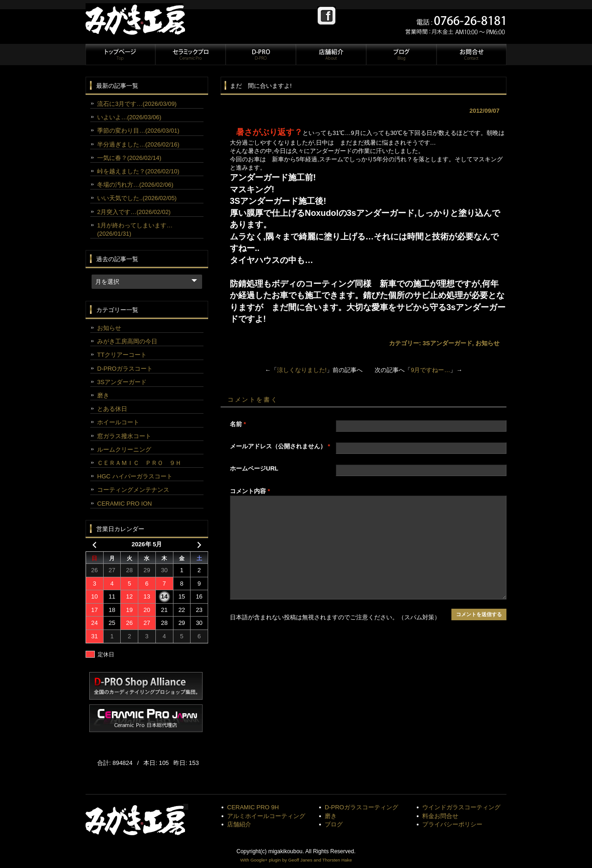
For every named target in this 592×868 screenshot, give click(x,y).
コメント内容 (250, 491)
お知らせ (487, 343)
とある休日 (112, 409)
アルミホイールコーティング (266, 816)
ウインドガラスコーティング (461, 807)
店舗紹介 (331, 55)
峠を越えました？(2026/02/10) (138, 171)
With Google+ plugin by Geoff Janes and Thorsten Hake (296, 860)
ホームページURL (254, 468)
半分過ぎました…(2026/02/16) (138, 144)
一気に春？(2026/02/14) (129, 158)
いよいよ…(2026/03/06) (129, 117)
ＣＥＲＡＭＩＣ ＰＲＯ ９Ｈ (139, 463)
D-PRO (260, 55)
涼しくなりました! (302, 370)
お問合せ (471, 55)
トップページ (120, 55)
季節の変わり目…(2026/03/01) (138, 131)
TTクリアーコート (122, 355)
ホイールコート (118, 422)
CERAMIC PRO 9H (253, 807)
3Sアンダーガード (447, 343)
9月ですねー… (430, 370)
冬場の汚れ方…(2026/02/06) (135, 185)
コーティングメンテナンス (133, 490)
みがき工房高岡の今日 (127, 341)
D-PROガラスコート (125, 369)
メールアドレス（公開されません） (280, 446)
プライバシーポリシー (452, 824)
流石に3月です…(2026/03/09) (137, 104)
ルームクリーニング (124, 449)
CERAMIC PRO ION (124, 504)
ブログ (401, 55)
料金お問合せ (440, 816)
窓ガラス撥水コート (124, 436)
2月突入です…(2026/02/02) (134, 212)
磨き (103, 395)
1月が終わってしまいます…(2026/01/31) (135, 229)
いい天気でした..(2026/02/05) (137, 198)
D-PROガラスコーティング (361, 807)
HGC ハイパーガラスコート (135, 476)
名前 (238, 424)
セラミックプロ (190, 55)
